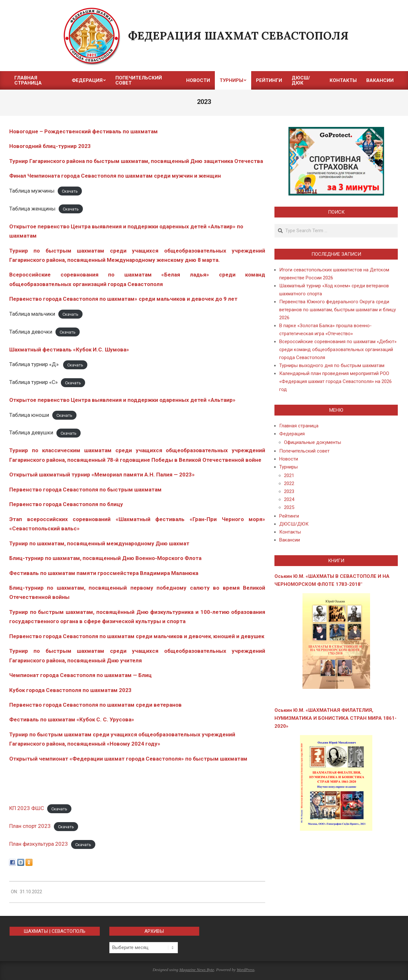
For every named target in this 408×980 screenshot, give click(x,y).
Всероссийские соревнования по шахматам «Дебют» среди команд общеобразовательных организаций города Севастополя (338, 350)
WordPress (245, 970)
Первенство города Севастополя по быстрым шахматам (85, 490)
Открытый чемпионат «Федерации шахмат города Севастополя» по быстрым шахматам (128, 759)
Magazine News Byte (197, 970)
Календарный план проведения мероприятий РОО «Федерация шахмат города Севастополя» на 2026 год (335, 381)
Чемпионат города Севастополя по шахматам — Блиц (80, 675)
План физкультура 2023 (39, 844)
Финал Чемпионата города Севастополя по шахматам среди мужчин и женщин (115, 176)
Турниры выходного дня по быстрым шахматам (332, 365)
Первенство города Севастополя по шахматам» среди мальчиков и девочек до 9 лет (123, 299)
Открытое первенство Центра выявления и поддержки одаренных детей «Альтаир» (122, 400)
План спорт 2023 (30, 826)
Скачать (70, 191)
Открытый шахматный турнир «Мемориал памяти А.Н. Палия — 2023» (102, 475)
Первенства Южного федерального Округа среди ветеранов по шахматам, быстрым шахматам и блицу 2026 (338, 310)
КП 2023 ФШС (27, 808)
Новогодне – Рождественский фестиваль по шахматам (84, 131)
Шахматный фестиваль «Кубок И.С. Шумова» (69, 350)
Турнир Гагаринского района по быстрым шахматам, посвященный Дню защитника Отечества (136, 161)
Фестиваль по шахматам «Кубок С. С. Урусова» (72, 719)
